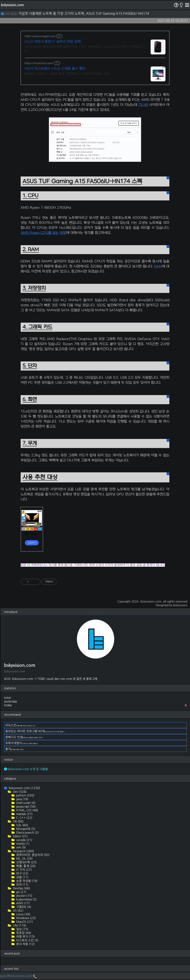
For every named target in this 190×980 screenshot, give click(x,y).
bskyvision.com (12, 5)
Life (19, 925)
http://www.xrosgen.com (40, 36)
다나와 (143, 105)
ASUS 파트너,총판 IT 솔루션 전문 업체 (53, 42)
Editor (20, 836)
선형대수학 (26, 862)
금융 (22, 877)
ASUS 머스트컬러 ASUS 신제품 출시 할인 (55, 69)
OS (18, 911)
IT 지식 (24, 870)
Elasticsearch (27, 833)
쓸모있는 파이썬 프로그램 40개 (35, 731)
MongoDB (25, 829)
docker (24, 896)
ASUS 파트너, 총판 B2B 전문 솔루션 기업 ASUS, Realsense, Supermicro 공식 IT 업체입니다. (84, 49)
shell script (25, 803)
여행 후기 (25, 937)
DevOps (21, 888)
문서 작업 (25, 944)
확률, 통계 (26, 866)
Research (23, 851)
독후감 (23, 933)
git (21, 892)
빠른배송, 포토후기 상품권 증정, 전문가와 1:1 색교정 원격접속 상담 (67, 74)
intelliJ (22, 844)
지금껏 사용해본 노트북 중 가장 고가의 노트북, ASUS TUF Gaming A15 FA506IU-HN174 (84, 14)
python (25, 795)
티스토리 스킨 (27, 940)
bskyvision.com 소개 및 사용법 (26, 769)
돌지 (15, 749)
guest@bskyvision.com (16, 976)
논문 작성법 (26, 881)
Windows (26, 918)
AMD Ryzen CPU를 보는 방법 (43, 233)
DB (18, 821)
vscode (24, 840)
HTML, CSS (27, 810)
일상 (22, 929)
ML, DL (24, 859)
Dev (19, 792)
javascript (26, 807)
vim (21, 847)
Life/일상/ (10, 14)
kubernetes (26, 899)
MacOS (24, 922)
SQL (22, 825)
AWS (23, 903)
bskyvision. (181, 605)
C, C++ (24, 818)
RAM (158, 266)
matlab (24, 814)
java (22, 799)
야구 (22, 873)
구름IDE (23, 907)
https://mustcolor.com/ (39, 63)
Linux (23, 914)
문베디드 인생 (24, 737)
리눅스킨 (20, 725)
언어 (22, 885)
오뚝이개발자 (22, 743)
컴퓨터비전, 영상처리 (33, 855)
